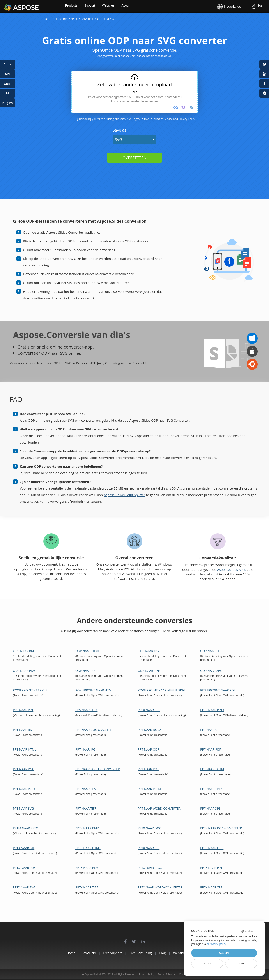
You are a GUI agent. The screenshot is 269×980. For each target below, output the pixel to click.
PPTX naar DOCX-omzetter (221, 828)
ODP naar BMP (24, 651)
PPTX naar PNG (87, 868)
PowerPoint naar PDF (218, 690)
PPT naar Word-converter (159, 808)
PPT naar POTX (24, 789)
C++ (108, 363)
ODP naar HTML (88, 651)
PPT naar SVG (23, 808)
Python (81, 363)
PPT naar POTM (212, 769)
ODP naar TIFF (149, 671)
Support (105, 7)
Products (86, 7)
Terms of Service (162, 119)
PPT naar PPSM (149, 789)
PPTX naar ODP (212, 848)
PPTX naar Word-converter (160, 887)
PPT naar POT (148, 769)
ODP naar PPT (86, 671)
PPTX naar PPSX (150, 868)
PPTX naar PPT (211, 868)
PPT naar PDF (211, 749)
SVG (119, 139)
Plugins (7, 103)
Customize (207, 964)
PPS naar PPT (23, 710)
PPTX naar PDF (24, 868)
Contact (183, 974)
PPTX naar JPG (149, 848)
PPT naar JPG (85, 749)
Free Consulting (141, 953)
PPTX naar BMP (87, 828)
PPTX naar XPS (211, 887)
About (142, 7)
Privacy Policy (187, 119)
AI (7, 93)
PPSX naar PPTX (212, 710)
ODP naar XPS (211, 671)
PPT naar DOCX (150, 730)
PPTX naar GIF (24, 848)
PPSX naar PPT (149, 710)
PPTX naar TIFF (87, 887)
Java (100, 363)
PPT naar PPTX (211, 789)
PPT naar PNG (24, 769)
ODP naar (52, 353)
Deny (241, 964)
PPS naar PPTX (86, 710)
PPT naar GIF (210, 730)
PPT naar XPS (210, 808)
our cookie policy (216, 944)
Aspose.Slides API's (232, 569)
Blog (168, 953)
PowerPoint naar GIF (30, 690)
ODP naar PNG (24, 671)
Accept (224, 953)
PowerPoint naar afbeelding (162, 690)
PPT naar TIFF (86, 808)
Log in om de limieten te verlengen (134, 101)
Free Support (107, 953)
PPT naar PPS (86, 789)
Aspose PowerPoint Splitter (124, 495)
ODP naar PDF (211, 651)
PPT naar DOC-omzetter (94, 730)
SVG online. (74, 353)
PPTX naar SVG (24, 887)
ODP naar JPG (148, 651)
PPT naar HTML (25, 749)
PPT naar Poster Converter (98, 769)
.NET (92, 363)
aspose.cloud (163, 56)
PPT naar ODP (149, 749)
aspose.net (144, 56)
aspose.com (128, 56)
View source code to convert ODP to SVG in (43, 363)
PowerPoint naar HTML (94, 690)
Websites (124, 7)
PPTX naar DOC (150, 828)
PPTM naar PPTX (25, 828)
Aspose (9, 6)
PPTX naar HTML (88, 848)
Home (56, 953)
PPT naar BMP (24, 730)
